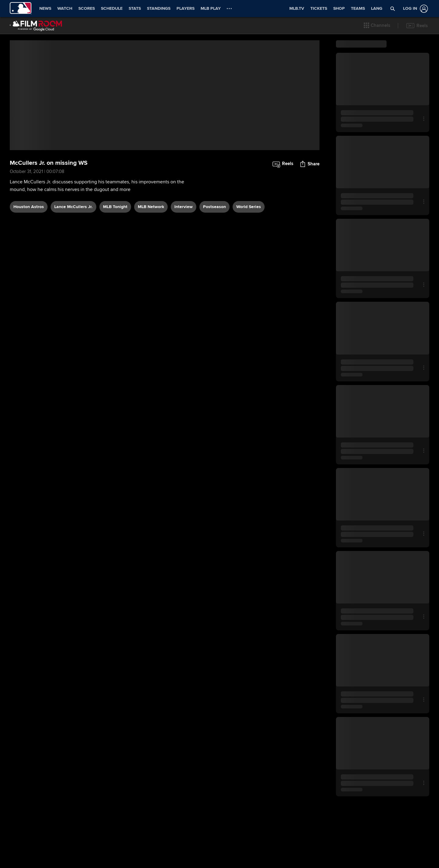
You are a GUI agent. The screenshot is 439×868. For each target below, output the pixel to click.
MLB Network (151, 271)
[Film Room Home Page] (36, 26)
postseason (214, 271)
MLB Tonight (115, 271)
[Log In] (414, 9)
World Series (249, 271)
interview (184, 271)
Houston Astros (29, 271)
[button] (377, 26)
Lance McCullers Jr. (73, 271)
